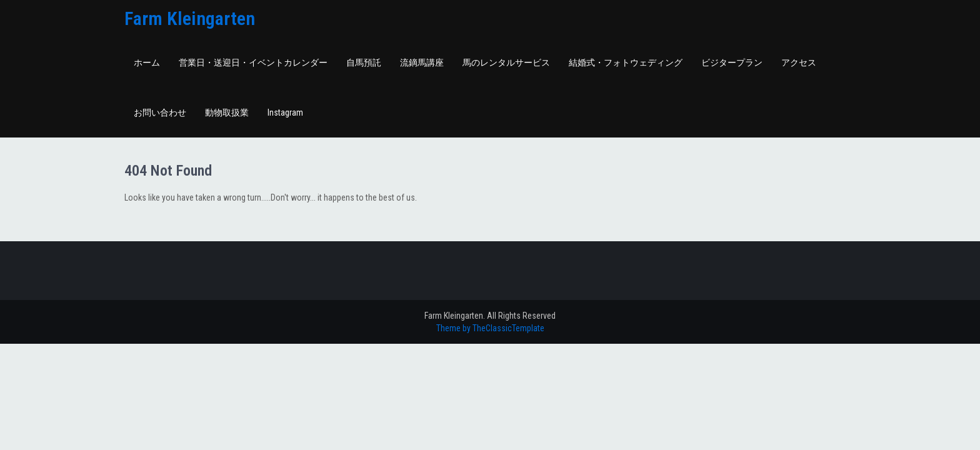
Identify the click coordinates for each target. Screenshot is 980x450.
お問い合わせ (160, 112)
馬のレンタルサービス (506, 62)
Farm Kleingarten (190, 18)
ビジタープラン (732, 62)
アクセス (799, 62)
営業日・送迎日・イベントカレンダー (253, 62)
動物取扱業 (227, 112)
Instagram (285, 112)
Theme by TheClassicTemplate (490, 328)
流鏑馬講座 (422, 62)
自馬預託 (364, 62)
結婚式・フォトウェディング (626, 62)
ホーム (147, 62)
